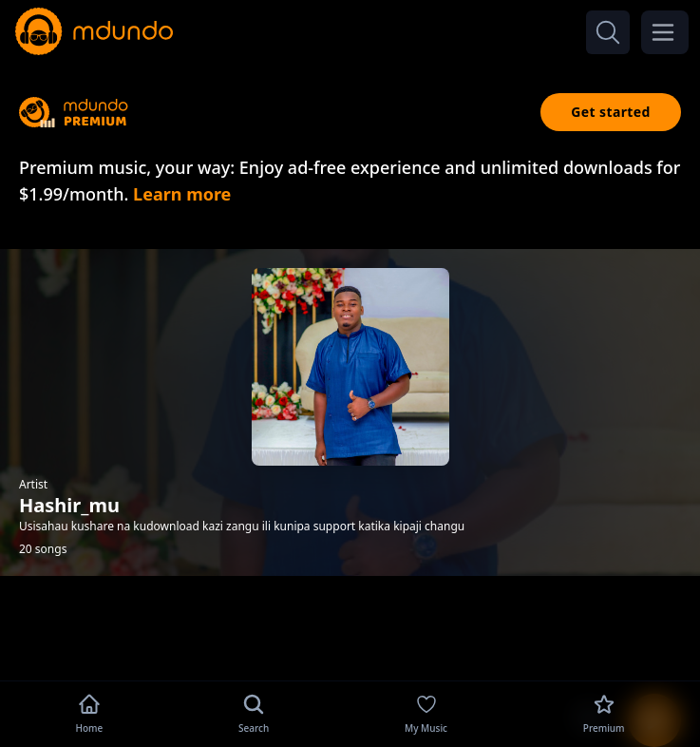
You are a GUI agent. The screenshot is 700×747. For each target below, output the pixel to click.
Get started (611, 112)
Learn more (182, 194)
